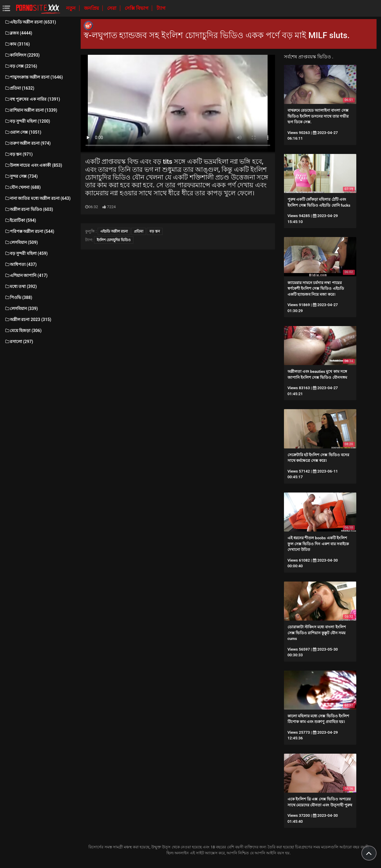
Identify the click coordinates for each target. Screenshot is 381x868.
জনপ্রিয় (92, 8)
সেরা (112, 8)
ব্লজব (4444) (18, 33)
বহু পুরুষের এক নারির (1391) (32, 99)
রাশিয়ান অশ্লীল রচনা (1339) (31, 110)
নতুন (71, 8)
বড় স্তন (155, 231)
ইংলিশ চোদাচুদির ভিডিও (114, 240)
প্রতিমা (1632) (19, 88)
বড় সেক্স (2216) (21, 66)
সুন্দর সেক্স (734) (21, 176)
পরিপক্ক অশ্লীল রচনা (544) (29, 231)
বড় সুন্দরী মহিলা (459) (26, 253)
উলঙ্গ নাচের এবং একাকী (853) (33, 165)
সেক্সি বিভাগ (137, 8)
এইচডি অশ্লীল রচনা (114, 231)
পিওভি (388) (18, 297)
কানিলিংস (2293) (22, 55)
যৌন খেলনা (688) (23, 187)
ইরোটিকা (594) (20, 220)
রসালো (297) (19, 342)
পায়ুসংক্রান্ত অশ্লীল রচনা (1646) (34, 77)
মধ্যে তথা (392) (21, 286)
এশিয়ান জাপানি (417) (26, 275)
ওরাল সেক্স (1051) (23, 132)
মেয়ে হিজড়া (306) (23, 331)
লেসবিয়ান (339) (21, 308)
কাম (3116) (17, 44)
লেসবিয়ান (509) (21, 242)
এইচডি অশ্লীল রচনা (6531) (30, 22)
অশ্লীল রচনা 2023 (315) (28, 320)
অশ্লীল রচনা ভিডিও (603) (29, 209)
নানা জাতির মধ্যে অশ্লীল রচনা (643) (38, 198)
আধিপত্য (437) (21, 264)
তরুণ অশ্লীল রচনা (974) (28, 143)
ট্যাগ (161, 8)
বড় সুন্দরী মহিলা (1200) (27, 121)
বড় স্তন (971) (19, 154)
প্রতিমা (139, 231)
